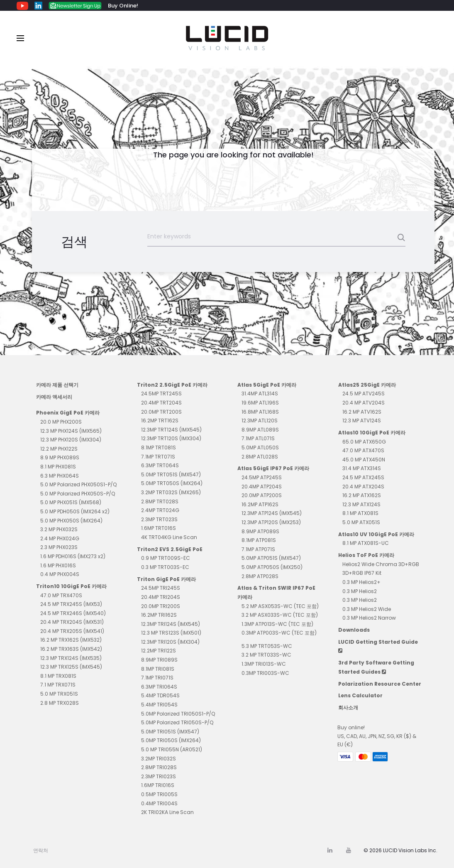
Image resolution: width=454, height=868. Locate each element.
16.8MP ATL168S (260, 412)
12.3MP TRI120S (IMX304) (170, 642)
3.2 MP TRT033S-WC (266, 655)
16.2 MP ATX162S (362, 495)
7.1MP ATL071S (258, 438)
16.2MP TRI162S (159, 615)
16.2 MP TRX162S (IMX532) (71, 640)
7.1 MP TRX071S (58, 685)
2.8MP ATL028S (260, 457)
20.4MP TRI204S (161, 597)
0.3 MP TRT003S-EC (165, 567)
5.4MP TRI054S (159, 705)
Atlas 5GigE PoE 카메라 (267, 385)
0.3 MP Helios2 (360, 591)
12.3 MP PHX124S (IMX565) (71, 431)
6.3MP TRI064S (159, 687)
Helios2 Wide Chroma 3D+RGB (381, 564)
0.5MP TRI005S (159, 794)
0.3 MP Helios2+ (361, 582)
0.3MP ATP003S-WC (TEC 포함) (279, 633)
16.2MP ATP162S (260, 504)
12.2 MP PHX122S (59, 449)
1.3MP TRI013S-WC (264, 664)
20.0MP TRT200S (161, 412)
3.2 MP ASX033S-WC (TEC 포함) (280, 615)
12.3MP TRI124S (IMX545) (171, 624)
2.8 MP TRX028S (60, 703)
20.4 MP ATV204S (364, 403)
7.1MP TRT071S (158, 457)
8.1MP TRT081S (159, 447)
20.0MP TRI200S (161, 606)
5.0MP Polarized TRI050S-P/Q (177, 722)
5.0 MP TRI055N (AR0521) (172, 749)
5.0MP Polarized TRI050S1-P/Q (178, 714)
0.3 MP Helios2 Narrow (369, 618)
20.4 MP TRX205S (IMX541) (72, 631)
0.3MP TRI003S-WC (265, 673)
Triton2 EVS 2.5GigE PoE (170, 549)
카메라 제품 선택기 (57, 385)
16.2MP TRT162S (160, 421)
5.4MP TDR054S (160, 695)
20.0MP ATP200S (262, 495)
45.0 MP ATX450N (364, 460)
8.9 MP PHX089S (60, 457)
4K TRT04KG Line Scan (169, 537)
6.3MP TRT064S (160, 465)
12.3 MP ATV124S (362, 421)
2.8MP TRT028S (160, 501)
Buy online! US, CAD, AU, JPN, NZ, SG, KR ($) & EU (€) (377, 736)
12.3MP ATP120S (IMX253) (271, 522)
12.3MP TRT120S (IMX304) (171, 438)
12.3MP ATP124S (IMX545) (272, 513)
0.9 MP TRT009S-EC (166, 558)
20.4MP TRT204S (161, 403)
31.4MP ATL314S (260, 394)
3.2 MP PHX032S (59, 529)
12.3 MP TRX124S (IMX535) (71, 658)
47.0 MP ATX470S (363, 450)
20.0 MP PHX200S (61, 422)
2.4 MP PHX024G (60, 538)
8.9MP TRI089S (159, 660)
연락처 (41, 850)
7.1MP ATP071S (258, 549)
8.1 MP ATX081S (360, 513)
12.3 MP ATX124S (361, 504)
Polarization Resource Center (380, 684)
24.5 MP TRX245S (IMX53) (71, 604)
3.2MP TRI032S (159, 759)
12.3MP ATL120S (260, 421)
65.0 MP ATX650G (364, 442)
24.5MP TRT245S (161, 394)
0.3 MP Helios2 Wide (367, 609)
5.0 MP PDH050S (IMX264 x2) (75, 511)
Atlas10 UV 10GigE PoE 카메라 (376, 534)
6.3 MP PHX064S (60, 476)
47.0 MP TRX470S (61, 595)
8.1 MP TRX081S (58, 676)
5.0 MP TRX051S (59, 694)
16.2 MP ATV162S (362, 412)
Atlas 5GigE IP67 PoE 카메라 (273, 468)
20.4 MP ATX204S (363, 487)
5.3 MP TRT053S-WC (267, 646)
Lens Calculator (360, 695)
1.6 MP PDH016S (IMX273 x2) (73, 556)
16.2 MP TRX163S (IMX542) (71, 649)
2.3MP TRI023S (159, 776)
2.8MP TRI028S (159, 767)
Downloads (354, 630)
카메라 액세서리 (54, 397)
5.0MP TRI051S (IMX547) (170, 732)
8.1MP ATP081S (259, 540)
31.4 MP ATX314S (362, 468)
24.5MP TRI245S (161, 588)
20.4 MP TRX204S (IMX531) (72, 622)
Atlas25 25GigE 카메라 (367, 385)
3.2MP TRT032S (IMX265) (171, 492)
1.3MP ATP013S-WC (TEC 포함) (277, 624)
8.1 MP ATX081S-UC (366, 543)
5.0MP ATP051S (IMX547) (271, 558)
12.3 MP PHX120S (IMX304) (71, 440)
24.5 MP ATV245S (364, 394)
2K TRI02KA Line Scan (167, 812)
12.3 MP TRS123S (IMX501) (171, 633)
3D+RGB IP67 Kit (362, 573)
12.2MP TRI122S (159, 651)
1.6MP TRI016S (158, 785)
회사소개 (348, 707)
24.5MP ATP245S (262, 477)
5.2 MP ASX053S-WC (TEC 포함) (280, 606)
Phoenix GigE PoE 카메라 (68, 413)
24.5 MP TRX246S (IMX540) (73, 613)
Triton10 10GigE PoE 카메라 (71, 586)
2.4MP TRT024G (160, 510)
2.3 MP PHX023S (59, 547)
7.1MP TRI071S (157, 678)
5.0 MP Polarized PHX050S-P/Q (78, 494)
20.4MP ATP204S (262, 487)
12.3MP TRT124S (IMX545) (171, 430)
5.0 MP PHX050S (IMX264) (71, 521)
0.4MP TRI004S (159, 803)
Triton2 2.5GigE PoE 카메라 (172, 385)
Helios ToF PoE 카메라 (366, 555)
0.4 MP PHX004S (60, 574)
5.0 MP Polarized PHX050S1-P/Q (78, 484)
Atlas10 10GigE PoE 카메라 (372, 433)
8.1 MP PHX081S (58, 467)
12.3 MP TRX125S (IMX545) (71, 667)
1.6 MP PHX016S (58, 565)
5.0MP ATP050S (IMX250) (272, 567)
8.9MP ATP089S (260, 531)
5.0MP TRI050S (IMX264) (171, 740)
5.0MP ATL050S (260, 447)
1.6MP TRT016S (159, 528)
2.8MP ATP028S (260, 576)
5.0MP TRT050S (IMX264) (172, 483)
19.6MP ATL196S (260, 403)
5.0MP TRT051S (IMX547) (171, 474)
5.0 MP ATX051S (361, 522)
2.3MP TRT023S (159, 519)
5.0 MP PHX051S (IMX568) (71, 502)
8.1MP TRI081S (158, 669)
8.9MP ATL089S (260, 430)
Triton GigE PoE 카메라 (166, 579)
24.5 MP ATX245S (363, 477)
